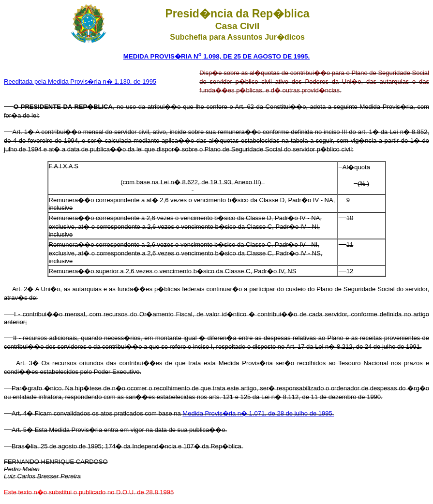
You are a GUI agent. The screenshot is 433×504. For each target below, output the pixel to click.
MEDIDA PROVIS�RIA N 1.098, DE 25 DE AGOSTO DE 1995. (216, 56)
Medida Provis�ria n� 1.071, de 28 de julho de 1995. (258, 413)
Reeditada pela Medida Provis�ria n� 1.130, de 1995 (80, 82)
